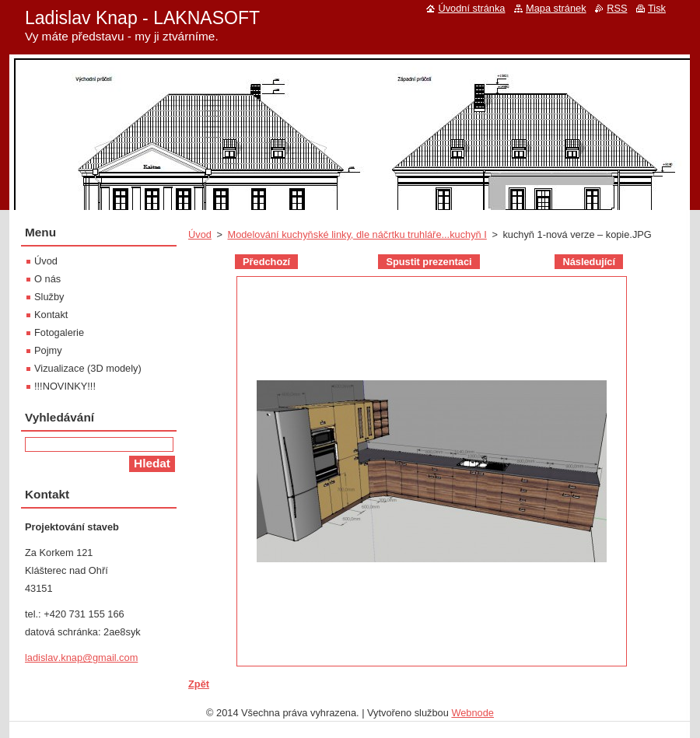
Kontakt (51, 315)
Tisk (657, 8)
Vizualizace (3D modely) (88, 368)
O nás (47, 279)
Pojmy (48, 350)
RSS (617, 8)
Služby (49, 297)
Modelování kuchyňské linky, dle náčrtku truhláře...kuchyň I (357, 234)
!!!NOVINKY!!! (65, 386)
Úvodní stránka (471, 8)
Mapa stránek (556, 8)
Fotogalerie (59, 332)
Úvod (200, 234)
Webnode (472, 713)
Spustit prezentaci (429, 262)
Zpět (199, 684)
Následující (589, 262)
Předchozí (266, 262)
